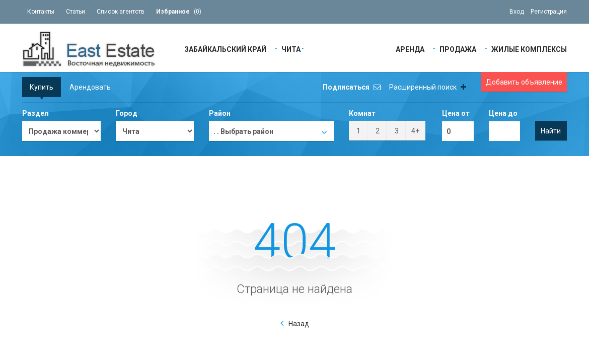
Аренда (410, 49)
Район (220, 113)
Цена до (503, 113)
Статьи (76, 12)
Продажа (458, 49)
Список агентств (121, 12)
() (179, 12)
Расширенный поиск (428, 87)
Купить (42, 87)
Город (127, 113)
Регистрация (549, 12)
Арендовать (90, 87)
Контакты (41, 12)
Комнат (362, 113)
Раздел (35, 113)
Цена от (456, 113)
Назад (299, 324)
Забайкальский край (225, 49)
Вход (517, 12)
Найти (551, 131)
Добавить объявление (524, 82)
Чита (291, 49)
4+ (415, 131)
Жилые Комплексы (529, 49)
